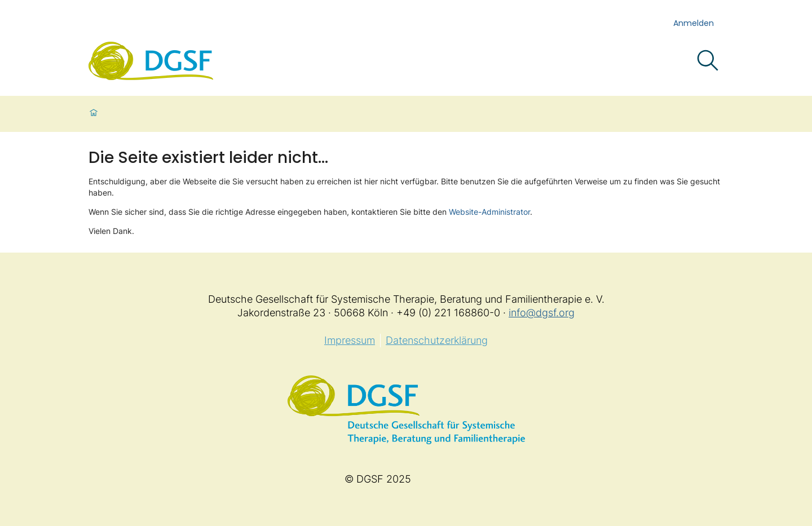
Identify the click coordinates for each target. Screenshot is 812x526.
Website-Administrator (489, 212)
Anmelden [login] (694, 23)
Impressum (350, 340)
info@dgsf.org (542, 313)
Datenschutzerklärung (437, 340)
